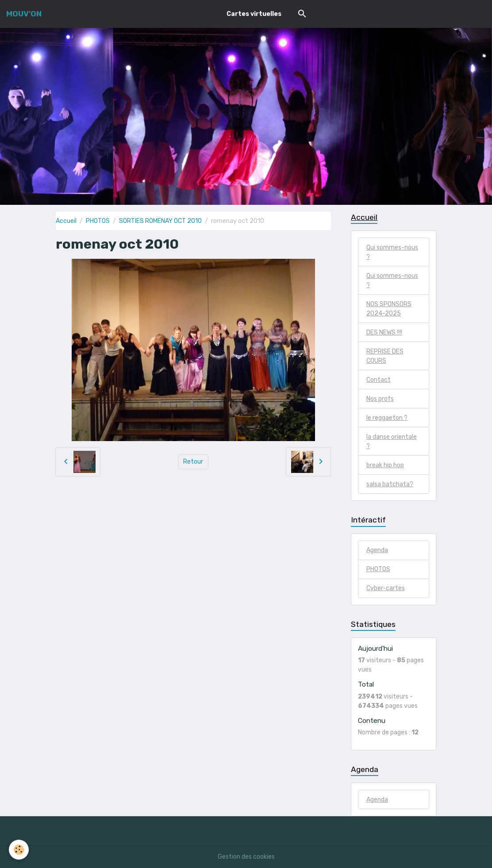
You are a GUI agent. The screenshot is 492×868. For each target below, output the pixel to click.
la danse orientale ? (392, 442)
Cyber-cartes (386, 588)
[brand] (24, 14)
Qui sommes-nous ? (392, 252)
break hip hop (385, 465)
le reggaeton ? (387, 418)
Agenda (377, 550)
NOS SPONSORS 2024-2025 (389, 309)
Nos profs (380, 399)
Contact (379, 380)
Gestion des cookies (246, 857)
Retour (193, 462)
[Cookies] (19, 850)
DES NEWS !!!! (384, 332)
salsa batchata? (390, 484)
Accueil (66, 221)
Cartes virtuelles (254, 14)
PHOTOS (98, 221)
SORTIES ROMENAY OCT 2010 (160, 221)
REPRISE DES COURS (385, 356)
